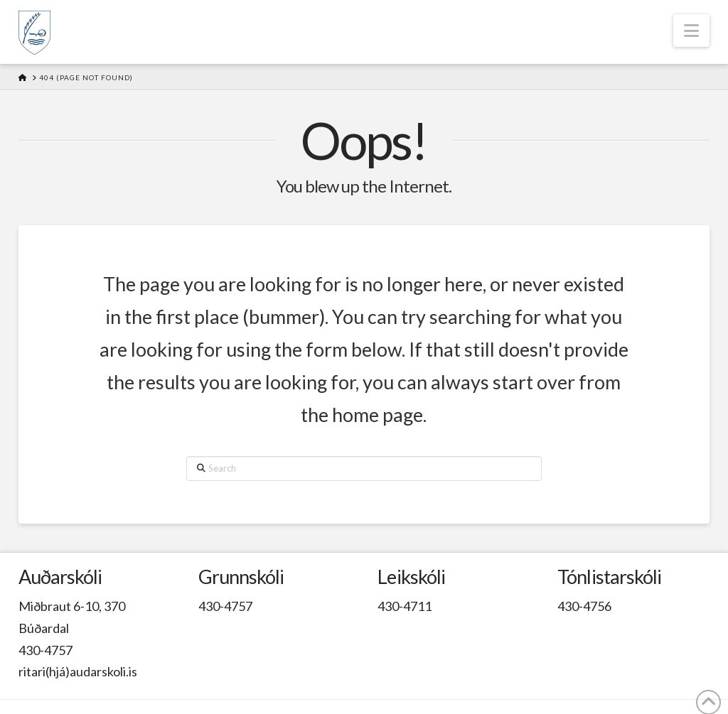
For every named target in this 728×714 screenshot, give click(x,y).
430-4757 (45, 650)
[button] (691, 31)
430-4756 (584, 606)
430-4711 (405, 606)
